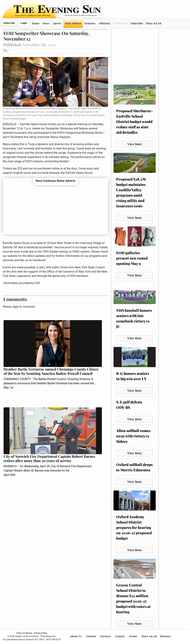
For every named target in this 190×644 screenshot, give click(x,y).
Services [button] (106, 636)
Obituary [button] (105, 23)
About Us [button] (76, 636)
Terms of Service (24, 633)
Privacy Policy (41, 633)
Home (36, 23)
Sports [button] (57, 23)
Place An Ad (154, 23)
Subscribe (9, 23)
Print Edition (73, 23)
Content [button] (91, 636)
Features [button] (90, 23)
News (46, 23)
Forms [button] (134, 636)
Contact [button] (120, 636)
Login (24, 23)
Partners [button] (166, 636)
